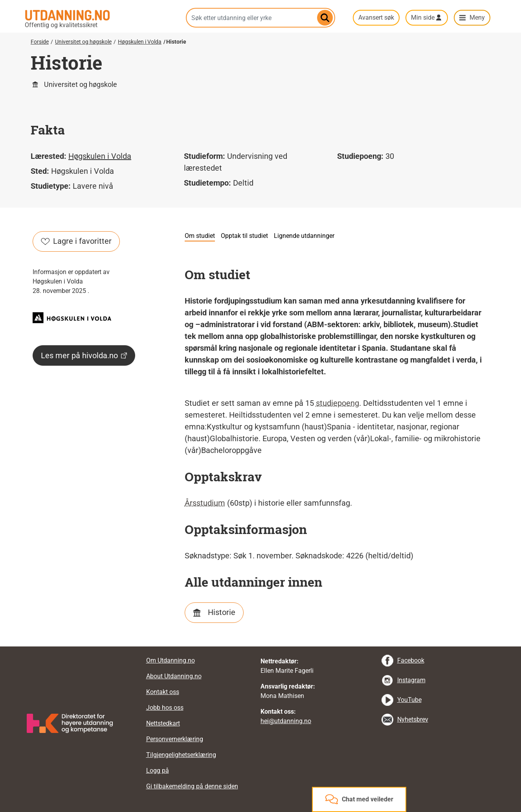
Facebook (411, 660)
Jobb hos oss (165, 708)
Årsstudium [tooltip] (205, 503)
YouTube (409, 700)
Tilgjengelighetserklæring (181, 755)
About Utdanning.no (174, 676)
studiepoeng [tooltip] (338, 403)
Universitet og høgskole (83, 42)
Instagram (411, 680)
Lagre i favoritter (76, 241)
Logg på (158, 771)
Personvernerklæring (175, 739)
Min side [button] (423, 17)
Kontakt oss (163, 692)
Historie (222, 612)
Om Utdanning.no (171, 660)
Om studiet (200, 236)
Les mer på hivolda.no (84, 355)
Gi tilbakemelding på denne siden (192, 786)
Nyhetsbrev (413, 719)
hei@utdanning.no (286, 721)
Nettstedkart (163, 723)
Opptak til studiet (244, 236)
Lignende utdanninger (304, 236)
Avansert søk (376, 17)
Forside (40, 42)
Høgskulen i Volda (140, 42)
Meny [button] (477, 17)
